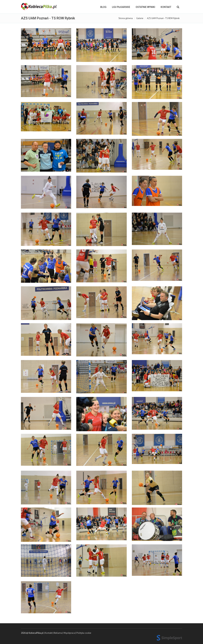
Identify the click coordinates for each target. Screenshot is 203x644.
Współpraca (69, 633)
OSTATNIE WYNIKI (145, 7)
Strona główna (126, 18)
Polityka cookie (84, 633)
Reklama (58, 633)
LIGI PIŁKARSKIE (121, 7)
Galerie (140, 18)
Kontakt (166, 7)
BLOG (103, 7)
